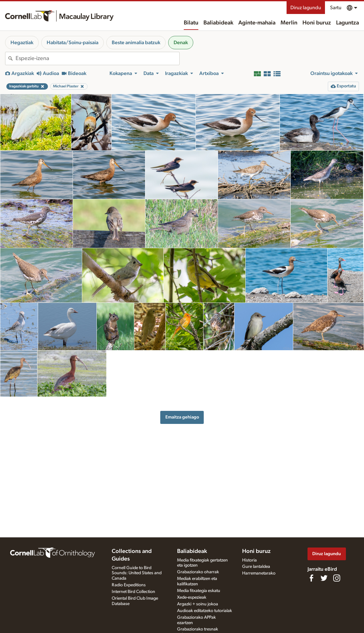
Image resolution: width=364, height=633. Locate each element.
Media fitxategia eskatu (199, 591)
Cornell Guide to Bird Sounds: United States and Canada (137, 573)
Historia (249, 560)
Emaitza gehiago (182, 417)
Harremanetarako (259, 573)
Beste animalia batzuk (136, 43)
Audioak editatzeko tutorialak (205, 611)
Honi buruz (317, 23)
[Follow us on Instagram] (337, 578)
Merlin (289, 23)
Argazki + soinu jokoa (198, 604)
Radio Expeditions (129, 585)
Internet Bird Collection (133, 592)
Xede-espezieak (192, 597)
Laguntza (347, 23)
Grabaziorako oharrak (198, 572)
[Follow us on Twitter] (324, 578)
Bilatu (191, 23)
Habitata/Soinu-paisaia (73, 43)
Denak (181, 43)
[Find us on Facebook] (311, 578)
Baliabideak (218, 23)
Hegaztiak (22, 43)
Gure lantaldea (256, 567)
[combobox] (97, 58)
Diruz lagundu (306, 8)
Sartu (336, 8)
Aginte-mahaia (257, 23)
